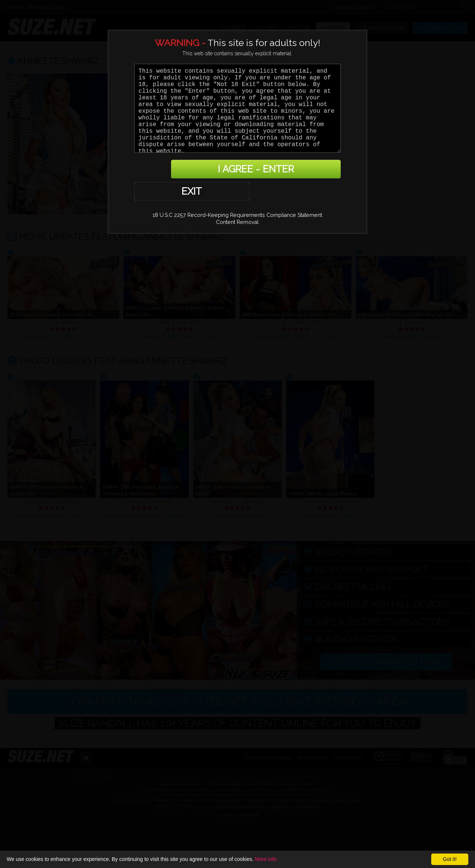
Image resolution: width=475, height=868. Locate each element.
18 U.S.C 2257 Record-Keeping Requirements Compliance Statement (237, 194)
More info (266, 859)
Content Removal (237, 202)
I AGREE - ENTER (268, 170)
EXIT (160, 170)
